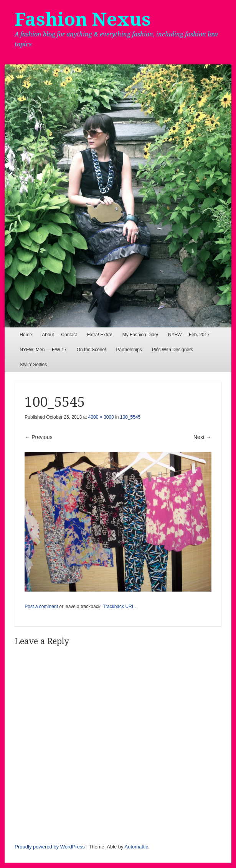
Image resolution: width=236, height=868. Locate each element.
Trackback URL (119, 607)
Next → (202, 437)
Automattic (136, 847)
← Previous (38, 437)
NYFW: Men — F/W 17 (43, 350)
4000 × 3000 (101, 417)
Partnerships (129, 350)
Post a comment (41, 607)
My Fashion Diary (140, 335)
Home (26, 335)
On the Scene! (92, 350)
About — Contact (59, 335)
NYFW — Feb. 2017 (189, 335)
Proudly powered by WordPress (50, 847)
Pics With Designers (172, 350)
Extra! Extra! (100, 335)
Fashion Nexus (83, 19)
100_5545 (130, 417)
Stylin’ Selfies (33, 365)
